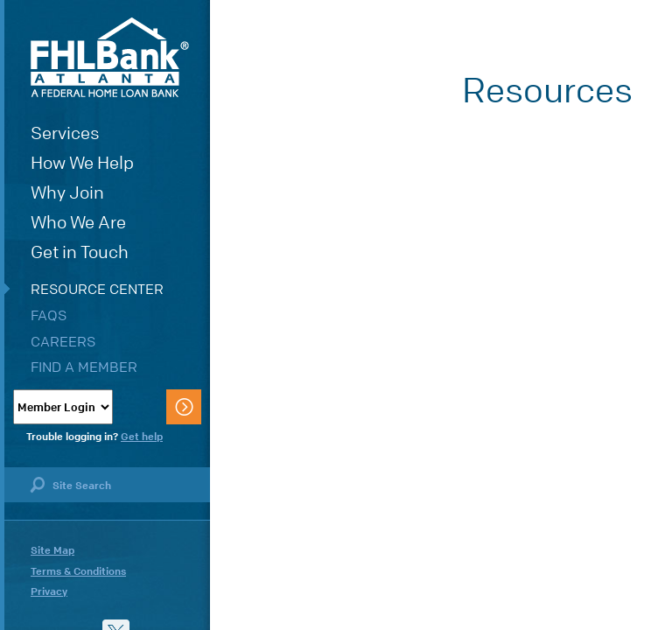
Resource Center (97, 289)
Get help (142, 437)
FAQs (49, 315)
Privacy (49, 591)
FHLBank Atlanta (110, 57)
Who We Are (78, 223)
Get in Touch (80, 252)
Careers (63, 342)
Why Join (67, 193)
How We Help (82, 163)
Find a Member (84, 367)
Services (65, 133)
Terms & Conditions (78, 571)
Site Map (52, 550)
